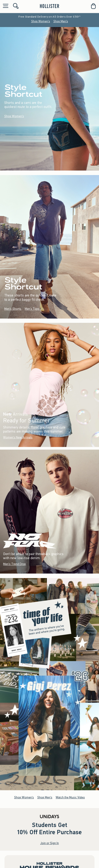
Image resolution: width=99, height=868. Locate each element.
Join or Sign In (49, 843)
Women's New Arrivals (18, 437)
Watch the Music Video (70, 797)
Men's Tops (32, 309)
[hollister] (49, 6)
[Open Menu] (4, 6)
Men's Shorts (13, 309)
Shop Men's (61, 21)
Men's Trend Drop (14, 564)
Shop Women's (41, 21)
